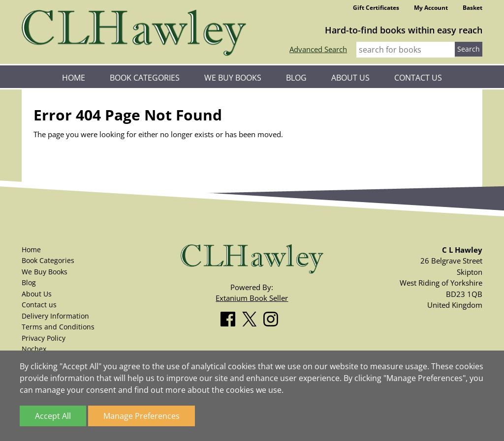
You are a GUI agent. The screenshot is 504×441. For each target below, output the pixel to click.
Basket (472, 8)
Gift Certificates (376, 8)
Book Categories (145, 78)
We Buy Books (233, 78)
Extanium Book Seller (252, 298)
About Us (350, 78)
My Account (431, 8)
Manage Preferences (142, 416)
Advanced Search (318, 49)
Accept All (53, 416)
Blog (296, 78)
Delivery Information (55, 316)
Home (74, 78)
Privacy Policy (44, 338)
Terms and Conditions (58, 327)
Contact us (418, 78)
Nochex (34, 349)
